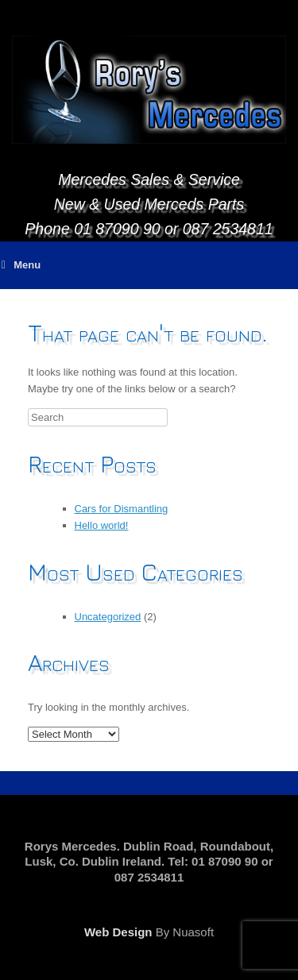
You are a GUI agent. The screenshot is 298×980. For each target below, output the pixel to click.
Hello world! (102, 525)
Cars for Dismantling (122, 509)
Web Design (118, 932)
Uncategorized (108, 617)
